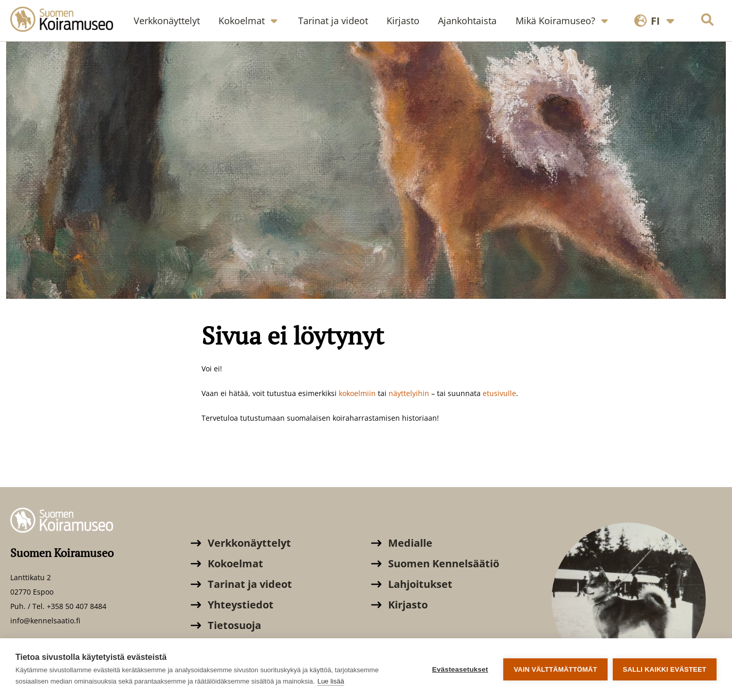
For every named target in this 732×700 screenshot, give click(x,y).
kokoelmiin (358, 393)
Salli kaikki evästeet (665, 669)
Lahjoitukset (412, 584)
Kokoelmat (227, 563)
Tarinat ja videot (241, 584)
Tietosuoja (226, 625)
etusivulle (499, 393)
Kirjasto (399, 605)
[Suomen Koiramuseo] (67, 21)
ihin (423, 393)
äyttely (405, 393)
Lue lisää (331, 681)
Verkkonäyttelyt (241, 543)
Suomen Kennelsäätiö (435, 563)
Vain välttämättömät (555, 669)
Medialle (402, 543)
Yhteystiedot (232, 605)
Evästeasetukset (460, 669)
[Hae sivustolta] (707, 21)
